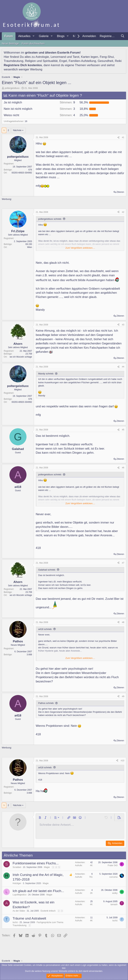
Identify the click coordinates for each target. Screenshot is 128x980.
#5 (123, 430)
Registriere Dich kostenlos (23, 65)
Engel (63, 61)
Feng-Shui (107, 57)
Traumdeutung (14, 61)
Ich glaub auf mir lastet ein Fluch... (38, 891)
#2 (123, 212)
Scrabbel (17, 867)
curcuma (113, 877)
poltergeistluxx (12, 88)
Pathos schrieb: (46, 703)
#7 (123, 563)
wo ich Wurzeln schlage (21, 357)
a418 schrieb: (45, 629)
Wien (30, 247)
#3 (123, 325)
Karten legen (89, 57)
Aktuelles (24, 36)
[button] (33, 36)
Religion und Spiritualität (41, 61)
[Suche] (122, 36)
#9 (123, 696)
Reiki (118, 61)
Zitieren (120, 192)
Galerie (44, 36)
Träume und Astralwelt (29, 918)
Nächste (17, 130)
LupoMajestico (19, 895)
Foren (9, 36)
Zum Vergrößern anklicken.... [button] (80, 248)
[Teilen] (118, 138)
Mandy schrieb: (46, 374)
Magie (47, 867)
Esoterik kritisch (48, 911)
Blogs (61, 36)
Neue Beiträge (10, 43)
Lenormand (58, 57)
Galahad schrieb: (47, 570)
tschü (15, 922)
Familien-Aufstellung (82, 61)
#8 (123, 622)
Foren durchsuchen (33, 43)
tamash (114, 904)
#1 (123, 137)
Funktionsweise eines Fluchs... (36, 863)
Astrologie (42, 57)
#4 (123, 367)
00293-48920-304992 (22, 173)
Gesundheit (106, 61)
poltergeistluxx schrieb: (50, 219)
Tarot (76, 57)
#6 (123, 468)
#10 (122, 761)
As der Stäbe (19, 911)
